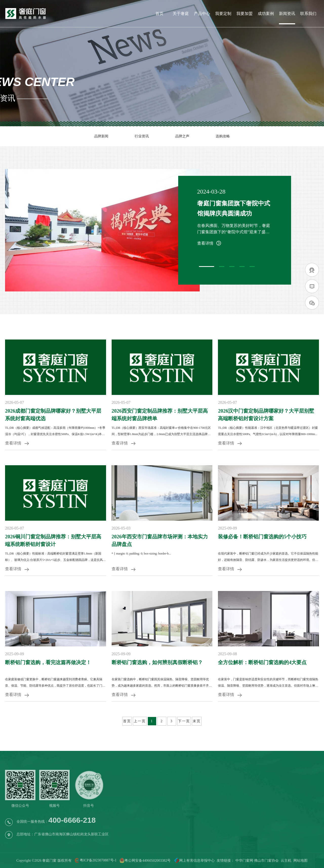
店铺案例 (251, 786)
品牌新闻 (101, 136)
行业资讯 (142, 136)
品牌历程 (138, 811)
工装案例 (251, 803)
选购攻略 (223, 136)
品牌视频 (138, 819)
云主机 (286, 861)
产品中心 (202, 14)
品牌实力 (223, 786)
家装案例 (251, 794)
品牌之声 (182, 136)
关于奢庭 (181, 14)
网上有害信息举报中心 (193, 861)
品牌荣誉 (138, 803)
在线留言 (308, 803)
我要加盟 (245, 14)
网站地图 (300, 861)
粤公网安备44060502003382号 (145, 861)
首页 (159, 14)
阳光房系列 (168, 803)
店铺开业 (223, 803)
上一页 (140, 721)
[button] (207, 267)
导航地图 (308, 794)
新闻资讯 (287, 14)
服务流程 (194, 794)
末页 (197, 721)
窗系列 (164, 794)
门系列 (164, 786)
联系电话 (308, 786)
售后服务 (194, 803)
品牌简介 (138, 786)
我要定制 (223, 14)
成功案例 (266, 14)
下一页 (184, 721)
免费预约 (194, 786)
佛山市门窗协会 (266, 861)
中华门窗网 (244, 861)
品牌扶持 (223, 794)
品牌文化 (138, 794)
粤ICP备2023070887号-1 (98, 861)
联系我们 (308, 14)
